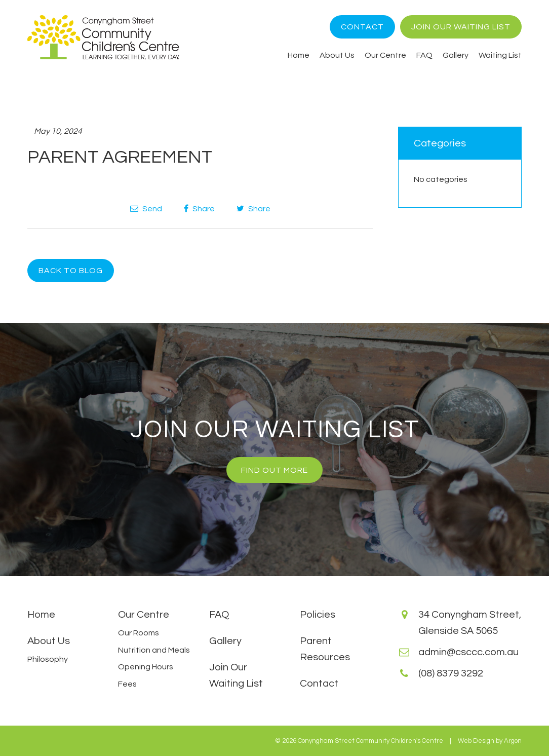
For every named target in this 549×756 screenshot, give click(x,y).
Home (299, 55)
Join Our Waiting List (461, 27)
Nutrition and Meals (154, 650)
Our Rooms (139, 633)
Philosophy (48, 659)
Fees (127, 684)
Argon (513, 741)
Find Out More (274, 470)
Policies (318, 615)
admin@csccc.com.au (468, 652)
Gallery (456, 55)
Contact (362, 27)
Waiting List (500, 55)
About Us (337, 55)
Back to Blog (71, 271)
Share (199, 209)
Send (146, 209)
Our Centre (385, 55)
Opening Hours (146, 667)
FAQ (424, 55)
